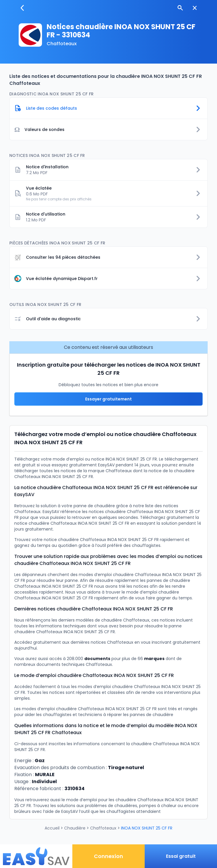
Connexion (108, 856)
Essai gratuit (181, 856)
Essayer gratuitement (108, 399)
